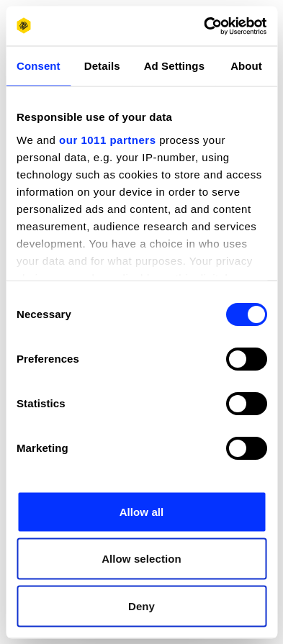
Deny (141, 606)
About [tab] (246, 66)
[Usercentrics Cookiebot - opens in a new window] (204, 26)
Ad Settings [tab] (174, 66)
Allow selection (141, 559)
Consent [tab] (39, 66)
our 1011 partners (107, 139)
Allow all (142, 511)
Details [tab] (102, 66)
